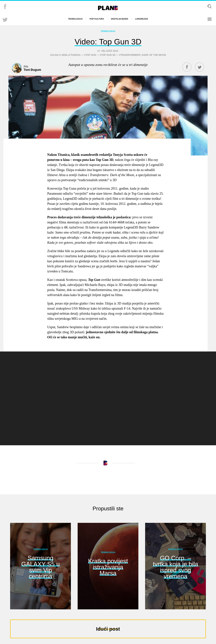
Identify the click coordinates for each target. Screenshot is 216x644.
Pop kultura (97, 19)
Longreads (141, 19)
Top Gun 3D (108, 54)
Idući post (108, 628)
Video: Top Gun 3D (108, 41)
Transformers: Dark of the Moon (143, 54)
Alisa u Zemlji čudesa (66, 54)
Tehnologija (75, 19)
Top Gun (91, 54)
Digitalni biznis (119, 19)
